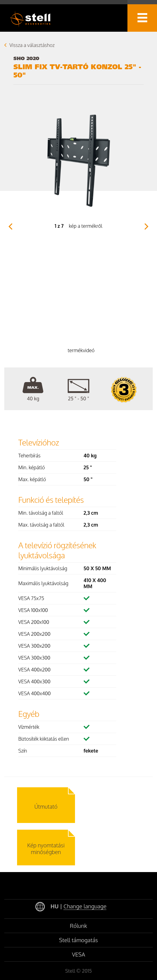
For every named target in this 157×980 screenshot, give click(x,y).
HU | (71, 907)
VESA (78, 954)
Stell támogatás (79, 940)
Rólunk (78, 926)
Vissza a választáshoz (32, 45)
